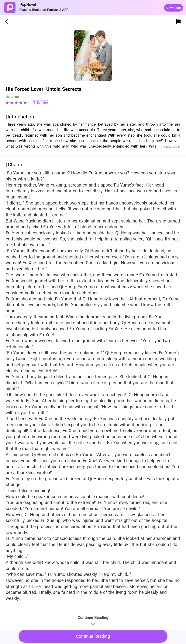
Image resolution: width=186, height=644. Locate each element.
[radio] (8, 103)
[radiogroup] (16, 103)
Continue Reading (93, 636)
